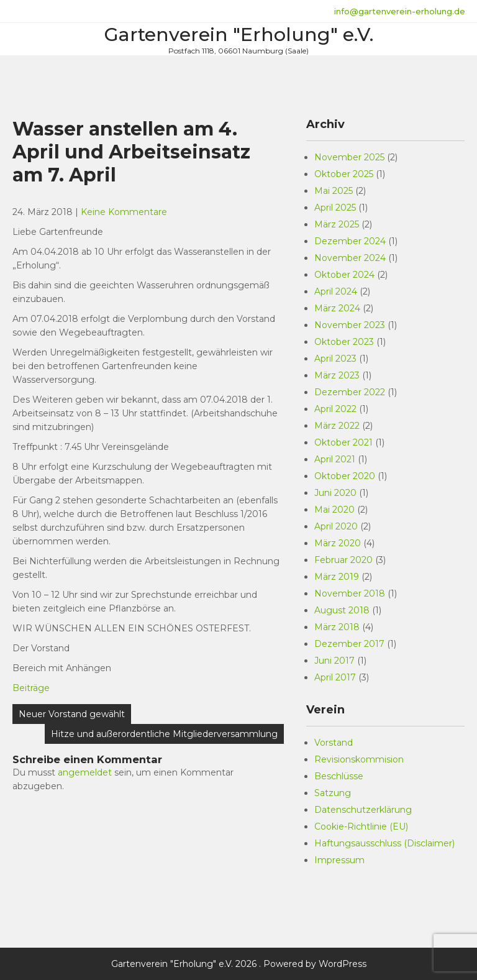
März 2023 (337, 375)
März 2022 (337, 426)
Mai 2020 (334, 510)
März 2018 (337, 627)
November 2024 (350, 258)
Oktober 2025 (344, 174)
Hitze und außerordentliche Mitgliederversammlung (164, 734)
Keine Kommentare (124, 212)
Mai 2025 (334, 191)
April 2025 (335, 208)
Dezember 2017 (349, 644)
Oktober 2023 (344, 342)
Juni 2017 (334, 661)
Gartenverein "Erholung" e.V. (239, 34)
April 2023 (335, 359)
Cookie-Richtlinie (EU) (361, 827)
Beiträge (31, 688)
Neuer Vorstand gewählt (72, 714)
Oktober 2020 (345, 476)
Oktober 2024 (344, 275)
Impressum (339, 860)
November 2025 (349, 157)
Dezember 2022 (350, 392)
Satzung (333, 793)
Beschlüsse (339, 776)
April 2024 (336, 291)
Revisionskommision (359, 759)
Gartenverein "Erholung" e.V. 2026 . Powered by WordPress (239, 964)
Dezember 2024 (350, 241)
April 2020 (336, 526)
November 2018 (350, 593)
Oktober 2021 (343, 442)
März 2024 (337, 308)
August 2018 (342, 610)
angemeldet (85, 772)
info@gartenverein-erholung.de (400, 11)
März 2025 (337, 224)
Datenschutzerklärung (363, 810)
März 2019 (337, 577)
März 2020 (338, 543)
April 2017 (335, 677)
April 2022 (335, 409)
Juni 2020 (335, 493)
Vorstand (334, 743)
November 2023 (350, 325)
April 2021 (335, 459)
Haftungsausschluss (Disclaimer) (384, 843)
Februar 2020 (343, 560)
